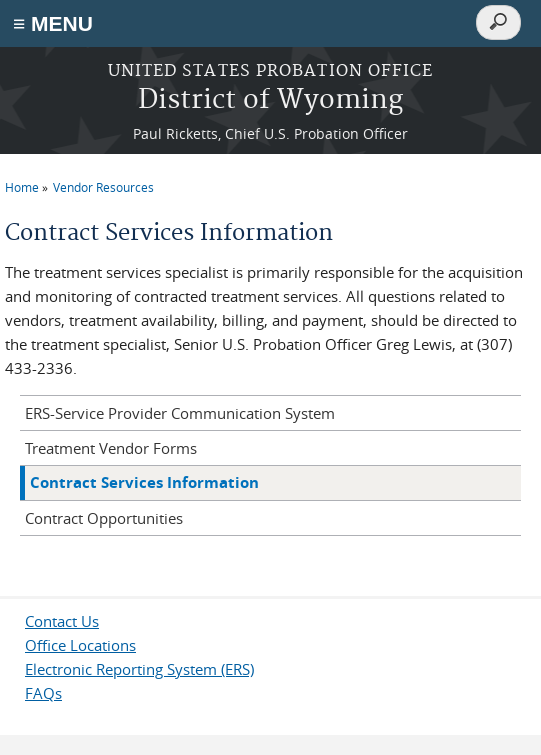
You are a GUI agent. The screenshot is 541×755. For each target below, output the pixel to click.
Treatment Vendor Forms (111, 448)
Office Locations (80, 645)
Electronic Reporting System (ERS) (139, 669)
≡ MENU (53, 23)
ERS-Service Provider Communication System (180, 413)
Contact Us (62, 621)
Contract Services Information (144, 482)
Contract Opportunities (104, 518)
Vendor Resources (103, 187)
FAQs (43, 693)
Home (22, 187)
